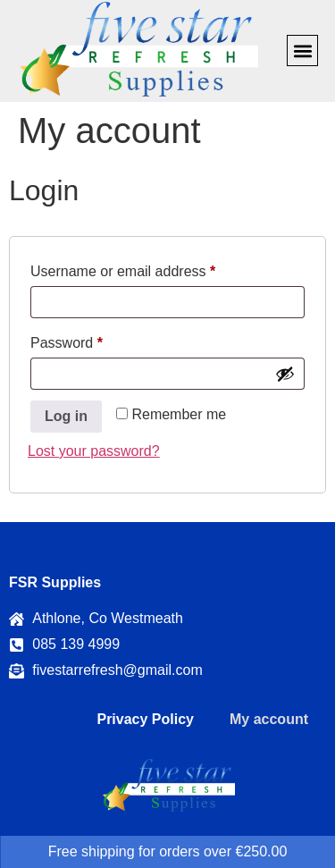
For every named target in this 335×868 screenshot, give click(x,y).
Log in (66, 416)
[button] (302, 51)
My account (269, 719)
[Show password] (285, 374)
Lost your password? (94, 451)
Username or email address (151, 268)
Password (95, 340)
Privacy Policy (145, 719)
